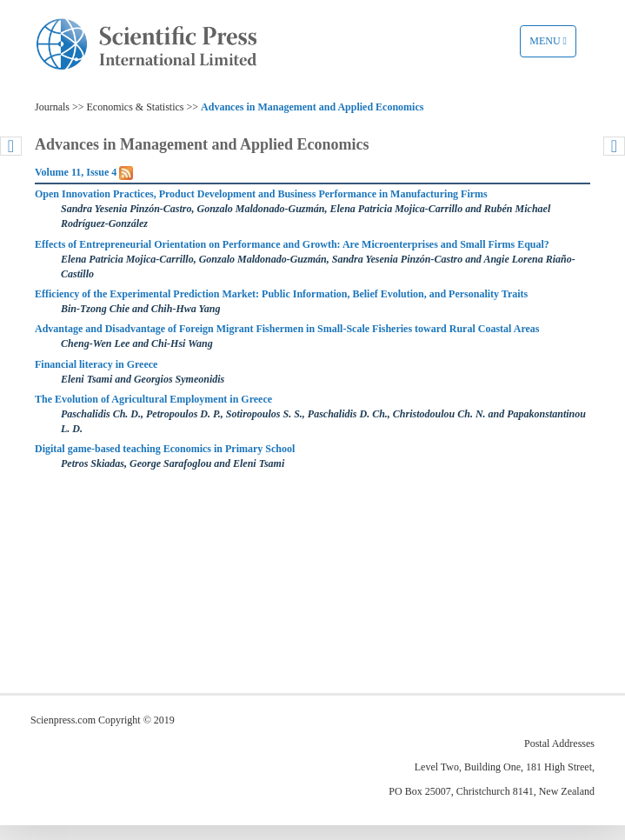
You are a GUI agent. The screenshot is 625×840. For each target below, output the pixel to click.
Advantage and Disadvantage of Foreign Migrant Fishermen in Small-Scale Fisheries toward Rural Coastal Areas (287, 329)
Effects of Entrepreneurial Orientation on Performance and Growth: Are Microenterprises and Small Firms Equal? (292, 244)
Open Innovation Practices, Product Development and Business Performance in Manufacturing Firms (261, 194)
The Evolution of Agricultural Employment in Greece (153, 399)
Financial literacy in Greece (96, 364)
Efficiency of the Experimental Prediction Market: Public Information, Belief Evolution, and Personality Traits (281, 294)
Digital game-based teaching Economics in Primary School (165, 449)
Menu (552, 45)
